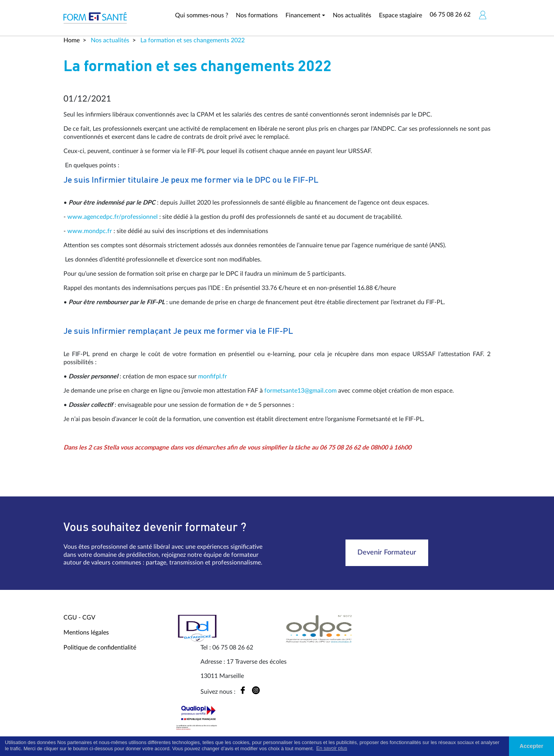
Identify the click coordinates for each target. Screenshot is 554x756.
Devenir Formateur (387, 553)
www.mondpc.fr (90, 231)
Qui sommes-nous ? (202, 15)
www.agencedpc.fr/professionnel (113, 217)
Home (72, 40)
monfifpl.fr (213, 376)
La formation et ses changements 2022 (192, 40)
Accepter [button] (532, 746)
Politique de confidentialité (100, 648)
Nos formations (257, 15)
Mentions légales (86, 633)
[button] (482, 15)
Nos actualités (352, 15)
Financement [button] (303, 15)
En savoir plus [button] (332, 748)
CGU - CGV (79, 618)
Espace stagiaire (400, 15)
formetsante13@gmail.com (300, 391)
